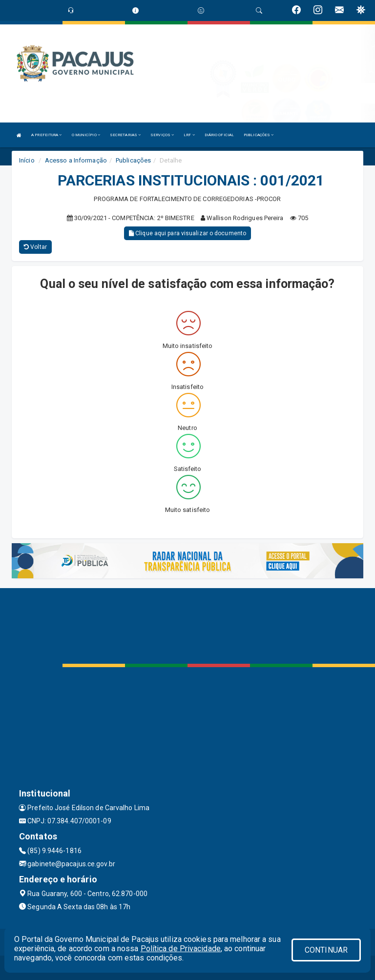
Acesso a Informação (76, 160)
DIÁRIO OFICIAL (219, 135)
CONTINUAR (326, 950)
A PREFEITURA (46, 135)
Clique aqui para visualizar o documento (187, 233)
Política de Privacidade (181, 949)
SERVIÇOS (162, 135)
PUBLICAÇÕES (259, 135)
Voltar (35, 247)
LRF (189, 135)
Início (27, 160)
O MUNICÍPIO (86, 135)
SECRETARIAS (125, 135)
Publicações (133, 160)
